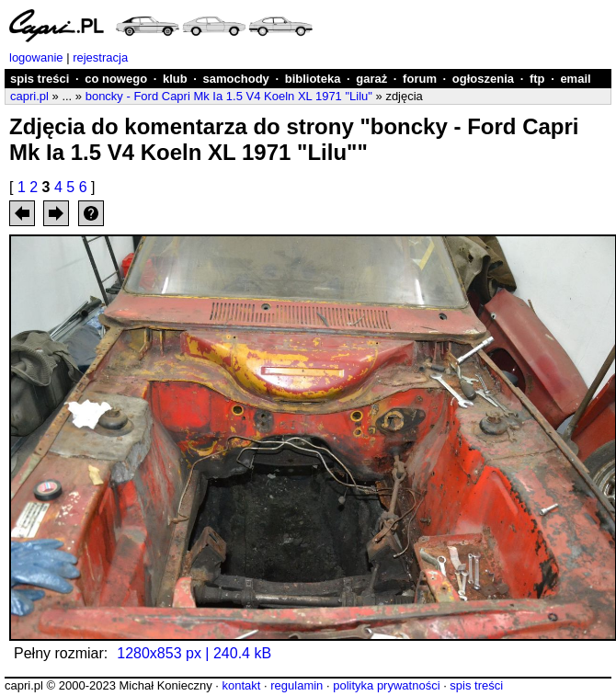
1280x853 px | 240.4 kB (194, 653)
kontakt (241, 685)
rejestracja (100, 57)
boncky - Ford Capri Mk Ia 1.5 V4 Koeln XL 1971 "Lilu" (229, 96)
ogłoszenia (483, 79)
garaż (371, 79)
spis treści (40, 79)
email (575, 79)
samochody (236, 79)
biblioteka (313, 79)
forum (420, 79)
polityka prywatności (386, 685)
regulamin (297, 685)
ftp (537, 79)
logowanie (36, 57)
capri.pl (29, 96)
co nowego (116, 79)
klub (175, 79)
